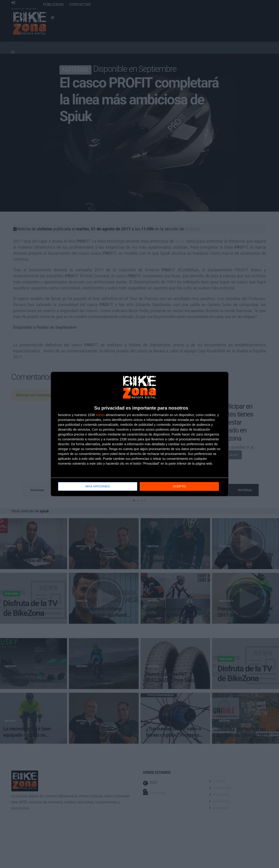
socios (100, 415)
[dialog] (140, 434)
